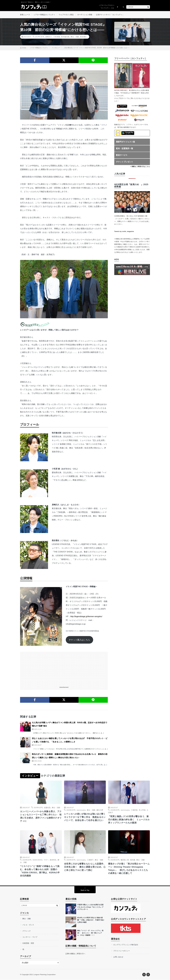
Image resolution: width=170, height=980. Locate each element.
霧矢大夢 (100, 810)
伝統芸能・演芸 (28, 943)
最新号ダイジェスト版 (125, 142)
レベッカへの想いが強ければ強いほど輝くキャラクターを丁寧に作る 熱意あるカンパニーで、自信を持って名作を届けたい (85, 817)
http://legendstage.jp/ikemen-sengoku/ (86, 617)
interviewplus (81, 810)
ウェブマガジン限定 (66, 15)
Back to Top (85, 890)
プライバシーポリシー (122, 951)
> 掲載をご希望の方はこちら (140, 167)
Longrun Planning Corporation (44, 975)
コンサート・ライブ (30, 937)
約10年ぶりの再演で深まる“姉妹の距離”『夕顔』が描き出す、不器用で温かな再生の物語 (91, 920)
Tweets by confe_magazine (124, 232)
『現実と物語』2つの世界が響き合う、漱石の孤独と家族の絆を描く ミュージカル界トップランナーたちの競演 (129, 820)
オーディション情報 (85, 15)
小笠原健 (57, 37)
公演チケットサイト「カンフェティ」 (110, 15)
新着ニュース (25, 15)
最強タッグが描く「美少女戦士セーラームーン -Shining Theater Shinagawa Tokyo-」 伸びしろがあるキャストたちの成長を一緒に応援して (129, 869)
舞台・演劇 (75, 37)
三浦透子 (90, 860)
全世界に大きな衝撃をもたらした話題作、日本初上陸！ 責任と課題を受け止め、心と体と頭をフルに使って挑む (85, 867)
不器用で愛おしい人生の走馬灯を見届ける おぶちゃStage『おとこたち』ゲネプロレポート (90, 907)
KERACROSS (38, 860)
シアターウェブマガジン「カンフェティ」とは (107, 7)
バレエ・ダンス (28, 925)
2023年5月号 (40, 37)
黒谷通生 (83, 37)
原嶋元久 (49, 37)
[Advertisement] (64, 668)
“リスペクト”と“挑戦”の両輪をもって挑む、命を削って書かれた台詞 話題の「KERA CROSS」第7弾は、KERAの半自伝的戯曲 (40, 871)
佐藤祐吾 (47, 808)
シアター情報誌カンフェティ (44, 15)
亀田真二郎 (125, 860)
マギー (46, 860)
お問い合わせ (118, 957)
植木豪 (133, 860)
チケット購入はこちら (79, 640)
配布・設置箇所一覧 (125, 148)
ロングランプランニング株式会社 (126, 945)
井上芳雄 (142, 810)
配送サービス (122, 155)
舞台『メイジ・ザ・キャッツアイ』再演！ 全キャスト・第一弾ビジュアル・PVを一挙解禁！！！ (90, 933)
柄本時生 (53, 860)
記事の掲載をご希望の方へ (75, 954)
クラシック (27, 931)
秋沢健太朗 (65, 37)
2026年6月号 (38, 808)
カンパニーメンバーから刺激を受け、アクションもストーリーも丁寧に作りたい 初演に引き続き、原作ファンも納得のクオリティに (41, 816)
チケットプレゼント (125, 162)
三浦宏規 (134, 810)
